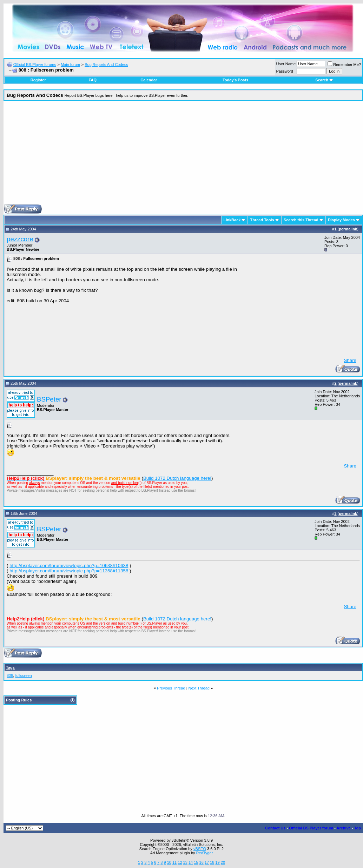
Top (358, 828)
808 (10, 675)
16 (202, 862)
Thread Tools (262, 220)
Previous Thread (171, 688)
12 (180, 862)
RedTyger (205, 853)
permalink (348, 229)
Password (285, 71)
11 (174, 862)
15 (196, 862)
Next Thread (199, 688)
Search (324, 80)
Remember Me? (344, 65)
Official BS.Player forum (311, 828)
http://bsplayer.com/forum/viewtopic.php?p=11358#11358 (69, 571)
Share (350, 360)
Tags (10, 667)
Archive (344, 828)
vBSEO (200, 849)
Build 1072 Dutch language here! (177, 478)
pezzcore (20, 239)
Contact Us (275, 828)
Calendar (149, 80)
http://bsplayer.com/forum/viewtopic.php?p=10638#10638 (69, 566)
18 (212, 862)
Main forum (70, 65)
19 (217, 862)
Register (38, 80)
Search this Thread (301, 220)
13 (185, 862)
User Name (286, 64)
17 (207, 862)
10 (169, 862)
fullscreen (23, 675)
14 (191, 862)
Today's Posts (235, 80)
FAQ (93, 80)
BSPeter (49, 399)
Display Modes (341, 220)
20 (223, 862)
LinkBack (232, 220)
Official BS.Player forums (35, 65)
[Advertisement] (183, 155)
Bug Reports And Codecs (106, 65)
